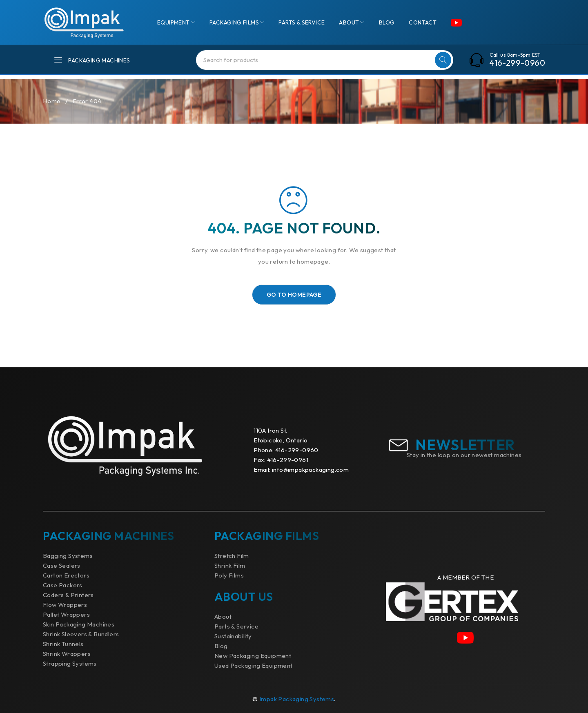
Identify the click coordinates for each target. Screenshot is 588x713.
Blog (221, 646)
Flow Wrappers (65, 605)
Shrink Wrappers (67, 654)
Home (52, 101)
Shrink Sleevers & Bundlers (81, 634)
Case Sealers (62, 565)
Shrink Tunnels (63, 644)
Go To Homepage (294, 295)
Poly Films (229, 575)
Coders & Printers (68, 595)
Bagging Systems (68, 556)
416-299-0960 (517, 63)
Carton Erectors (66, 575)
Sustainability (233, 636)
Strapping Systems (70, 663)
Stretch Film (232, 556)
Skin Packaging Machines (79, 624)
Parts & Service (236, 626)
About (223, 616)
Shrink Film (230, 565)
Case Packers (63, 585)
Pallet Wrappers (66, 614)
